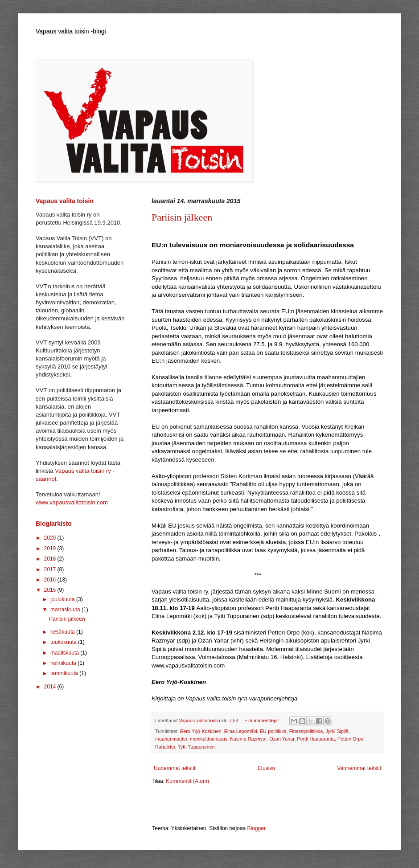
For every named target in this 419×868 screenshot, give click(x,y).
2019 (51, 549)
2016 (51, 580)
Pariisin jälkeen (182, 217)
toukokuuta (64, 642)
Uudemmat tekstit (175, 768)
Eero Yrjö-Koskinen (201, 731)
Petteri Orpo (350, 739)
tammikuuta (65, 673)
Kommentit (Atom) (187, 781)
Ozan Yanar (282, 739)
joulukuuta (63, 599)
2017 (51, 569)
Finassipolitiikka (306, 731)
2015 (51, 590)
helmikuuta (64, 663)
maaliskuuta (65, 653)
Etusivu (266, 768)
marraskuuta (66, 610)
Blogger (257, 828)
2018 (51, 559)
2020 (51, 538)
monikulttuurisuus (209, 739)
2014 (51, 687)
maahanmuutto (171, 739)
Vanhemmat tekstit (359, 768)
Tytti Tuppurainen (196, 747)
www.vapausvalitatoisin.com (72, 502)
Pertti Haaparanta (316, 739)
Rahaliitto (165, 747)
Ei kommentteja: (262, 721)
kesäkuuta (63, 632)
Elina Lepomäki (241, 731)
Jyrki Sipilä (337, 731)
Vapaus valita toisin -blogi (71, 31)
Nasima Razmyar (248, 739)
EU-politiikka (273, 731)
